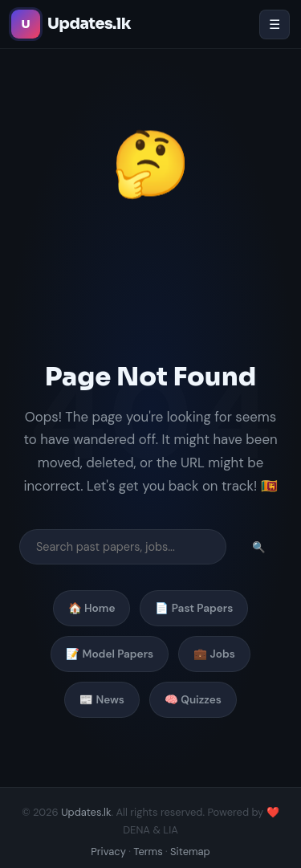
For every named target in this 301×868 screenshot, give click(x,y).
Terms (148, 852)
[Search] (123, 547)
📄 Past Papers (194, 608)
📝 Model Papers (110, 654)
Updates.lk (86, 812)
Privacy (108, 852)
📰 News (102, 700)
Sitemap (190, 852)
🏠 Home (92, 608)
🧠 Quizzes (193, 700)
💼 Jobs (214, 654)
